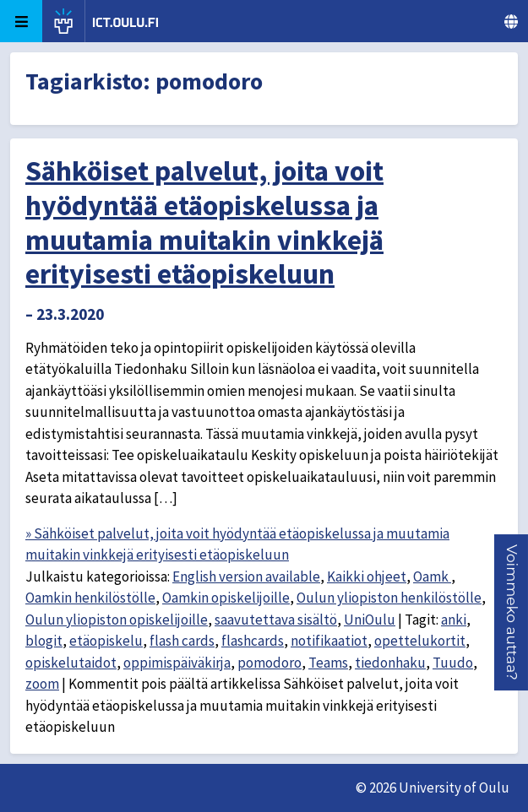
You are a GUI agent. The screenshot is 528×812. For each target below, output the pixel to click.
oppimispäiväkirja (177, 663)
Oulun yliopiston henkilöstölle (389, 598)
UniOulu (370, 620)
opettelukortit (420, 641)
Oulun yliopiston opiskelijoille (117, 620)
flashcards (253, 641)
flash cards (182, 641)
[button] (512, 612)
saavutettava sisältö (276, 620)
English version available (246, 577)
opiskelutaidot (71, 663)
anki (454, 620)
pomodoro (269, 663)
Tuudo (453, 663)
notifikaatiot (329, 641)
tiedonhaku (390, 663)
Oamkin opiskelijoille (226, 598)
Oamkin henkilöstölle (90, 598)
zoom (42, 684)
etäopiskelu (106, 641)
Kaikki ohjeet (367, 577)
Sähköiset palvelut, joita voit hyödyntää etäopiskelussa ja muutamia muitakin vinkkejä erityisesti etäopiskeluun (204, 222)
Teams (328, 663)
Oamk (432, 577)
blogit (44, 641)
